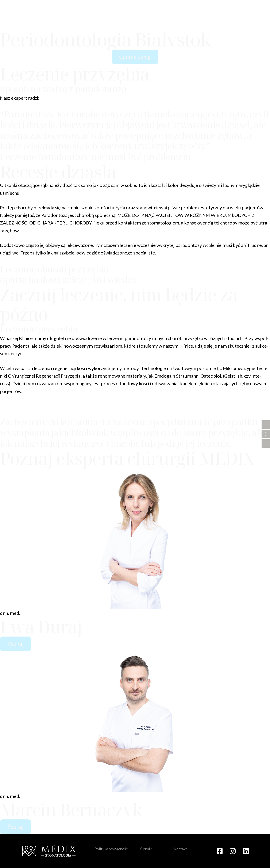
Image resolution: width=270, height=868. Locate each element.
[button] (257, 23)
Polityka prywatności (112, 849)
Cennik (146, 849)
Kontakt (180, 849)
